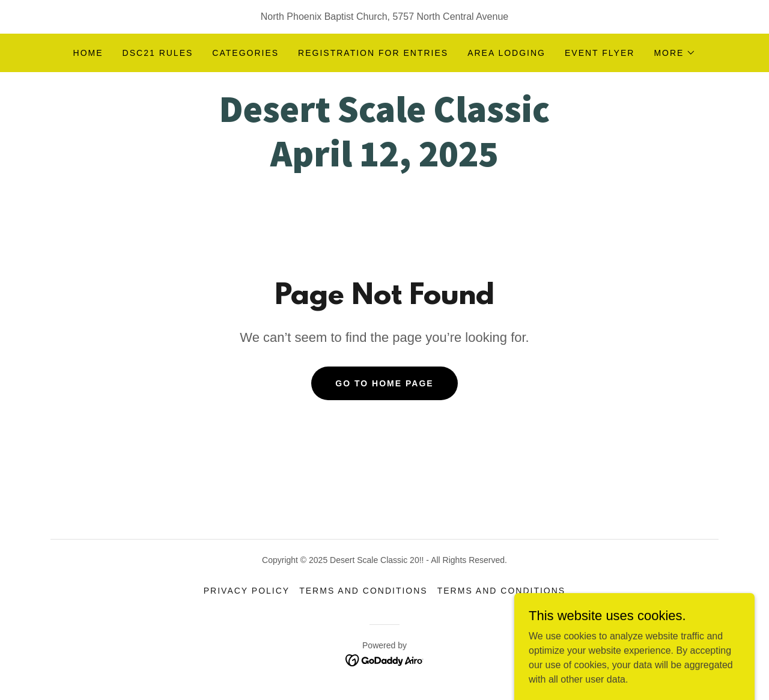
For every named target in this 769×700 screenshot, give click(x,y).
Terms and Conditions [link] (363, 591)
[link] (384, 163)
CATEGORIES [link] (245, 53)
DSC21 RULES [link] (158, 53)
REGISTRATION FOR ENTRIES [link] (373, 53)
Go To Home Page (384, 383)
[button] (675, 53)
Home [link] (88, 53)
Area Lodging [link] (506, 53)
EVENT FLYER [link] (600, 53)
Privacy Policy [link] (247, 591)
